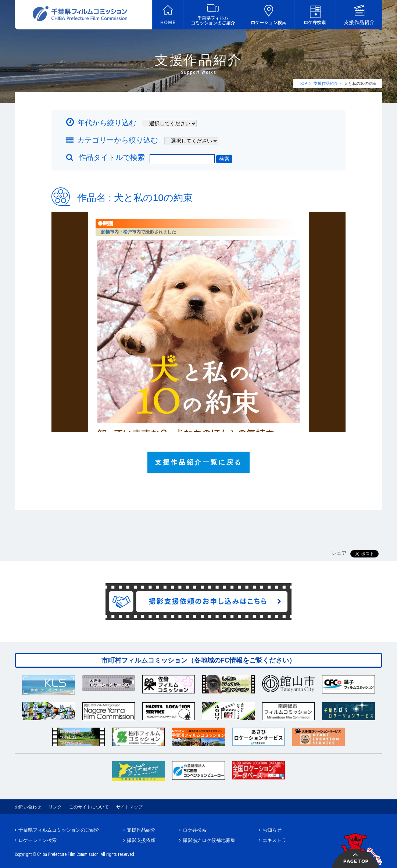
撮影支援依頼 (141, 840)
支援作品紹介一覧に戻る (198, 462)
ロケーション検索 (37, 840)
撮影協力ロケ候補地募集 (209, 840)
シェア (339, 553)
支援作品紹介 (326, 83)
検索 (224, 159)
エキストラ (274, 840)
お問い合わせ (28, 807)
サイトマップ (129, 807)
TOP (303, 83)
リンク (55, 807)
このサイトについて (89, 807)
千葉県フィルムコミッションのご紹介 (59, 830)
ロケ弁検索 (195, 830)
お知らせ (272, 830)
